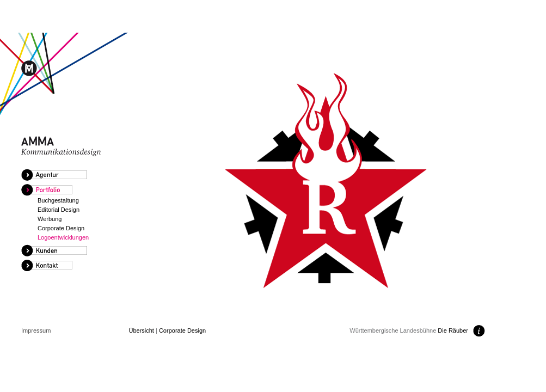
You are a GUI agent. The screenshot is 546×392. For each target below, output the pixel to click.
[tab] (70, 175)
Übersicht (141, 330)
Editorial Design (59, 210)
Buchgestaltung (58, 200)
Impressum (36, 330)
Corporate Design (61, 228)
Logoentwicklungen (63, 237)
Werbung (50, 219)
